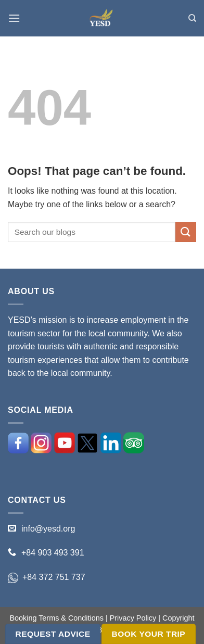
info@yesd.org (48, 529)
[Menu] (14, 18)
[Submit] (186, 232)
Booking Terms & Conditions (56, 618)
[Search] (192, 18)
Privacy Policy (133, 618)
